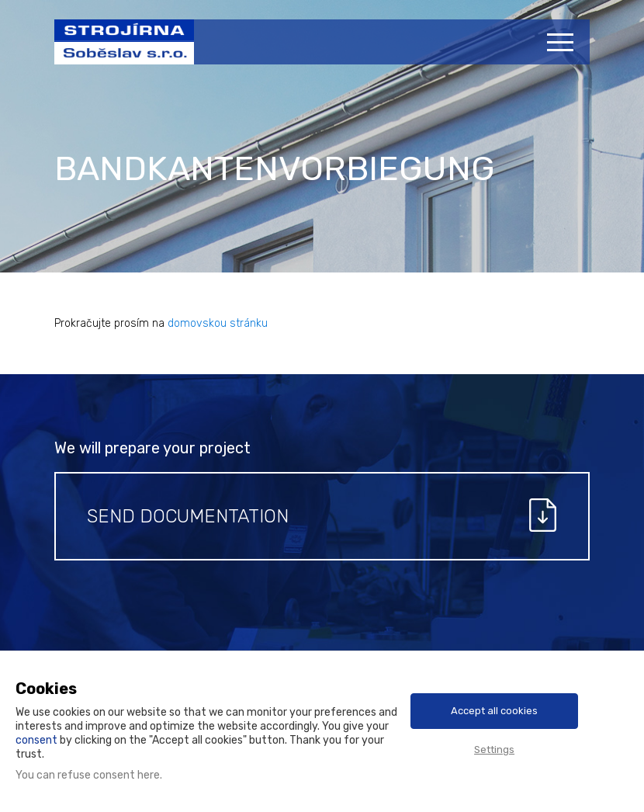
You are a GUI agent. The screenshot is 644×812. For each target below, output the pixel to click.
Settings (494, 750)
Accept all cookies (494, 711)
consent (36, 740)
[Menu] (563, 42)
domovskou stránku (218, 323)
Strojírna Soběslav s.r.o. (116, 50)
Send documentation (188, 516)
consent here (126, 775)
